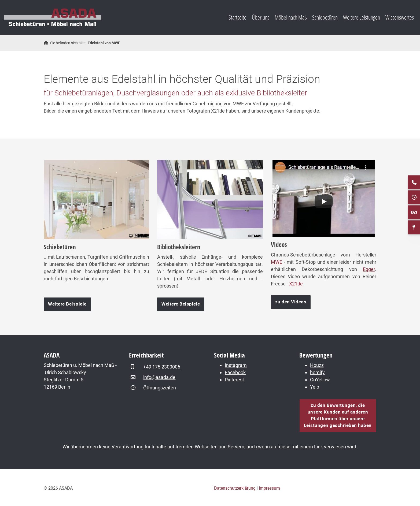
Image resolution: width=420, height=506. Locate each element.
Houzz (317, 365)
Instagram (236, 365)
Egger (369, 269)
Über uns (261, 17)
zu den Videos (291, 302)
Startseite (237, 17)
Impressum (269, 488)
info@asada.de (159, 377)
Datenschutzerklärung (235, 488)
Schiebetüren (325, 17)
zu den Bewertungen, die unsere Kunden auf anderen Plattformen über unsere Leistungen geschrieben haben (338, 415)
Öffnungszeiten (160, 388)
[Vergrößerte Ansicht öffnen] (96, 200)
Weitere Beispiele (67, 304)
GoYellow (320, 380)
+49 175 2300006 (162, 367)
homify (317, 372)
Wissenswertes (400, 17)
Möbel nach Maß (291, 17)
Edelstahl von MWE (104, 43)
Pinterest (234, 380)
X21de (296, 284)
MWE (277, 262)
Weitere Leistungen (362, 17)
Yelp (315, 387)
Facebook (235, 372)
